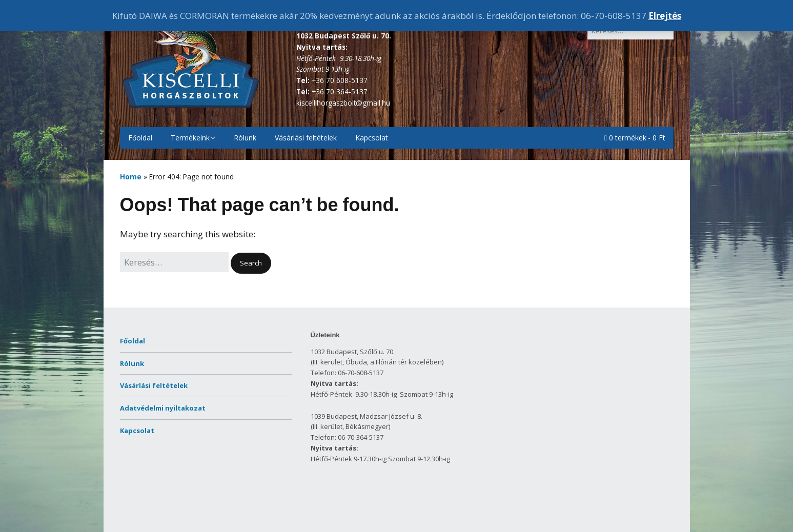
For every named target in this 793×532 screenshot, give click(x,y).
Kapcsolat (372, 138)
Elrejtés (665, 16)
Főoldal (140, 138)
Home (131, 177)
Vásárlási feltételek (306, 138)
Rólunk (245, 138)
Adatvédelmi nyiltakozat (163, 408)
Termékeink (190, 138)
